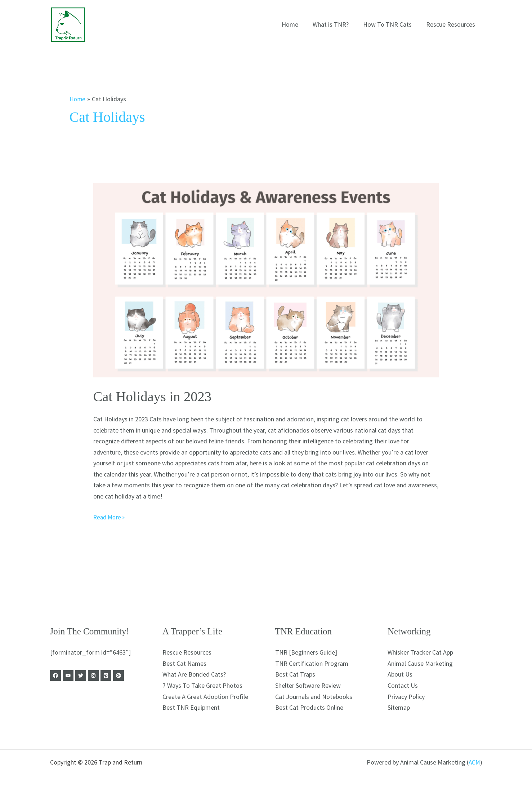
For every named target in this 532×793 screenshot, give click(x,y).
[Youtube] (71, 675)
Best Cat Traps (295, 674)
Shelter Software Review (308, 685)
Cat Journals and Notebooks (314, 697)
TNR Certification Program (312, 663)
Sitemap (399, 707)
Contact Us (403, 685)
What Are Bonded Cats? (194, 674)
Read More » (110, 517)
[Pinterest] (116, 675)
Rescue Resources (451, 24)
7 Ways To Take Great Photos (202, 685)
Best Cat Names (184, 663)
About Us (400, 674)
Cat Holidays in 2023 (155, 396)
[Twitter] (86, 675)
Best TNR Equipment (191, 707)
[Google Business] (131, 675)
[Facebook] (55, 675)
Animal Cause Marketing (420, 663)
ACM (474, 762)
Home (295, 24)
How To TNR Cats (390, 24)
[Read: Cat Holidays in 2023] (266, 280)
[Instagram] (101, 675)
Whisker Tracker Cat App (420, 652)
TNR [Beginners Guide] (306, 652)
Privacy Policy (406, 697)
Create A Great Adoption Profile (205, 697)
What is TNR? (334, 24)
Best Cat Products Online (309, 707)
